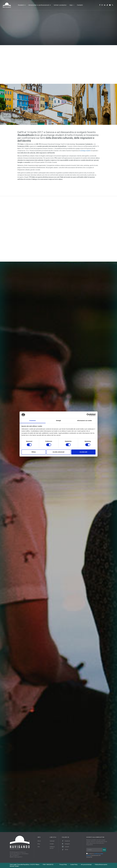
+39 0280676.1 (16, 855)
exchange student (85, 151)
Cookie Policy (74, 865)
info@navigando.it (18, 857)
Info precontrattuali (86, 865)
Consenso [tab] (33, 421)
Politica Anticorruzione (101, 865)
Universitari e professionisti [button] (39, 6)
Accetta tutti (83, 452)
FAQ (39, 847)
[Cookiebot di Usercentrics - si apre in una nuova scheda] (88, 415)
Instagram (66, 844)
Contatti (80, 6)
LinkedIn (66, 847)
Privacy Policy (63, 865)
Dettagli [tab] (59, 421)
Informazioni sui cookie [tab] (84, 421)
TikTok (65, 850)
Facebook (66, 841)
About (39, 841)
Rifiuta (34, 452)
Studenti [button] (21, 6)
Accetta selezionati (58, 452)
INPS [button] (72, 6)
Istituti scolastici (60, 6)
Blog (39, 844)
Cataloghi (52, 841)
